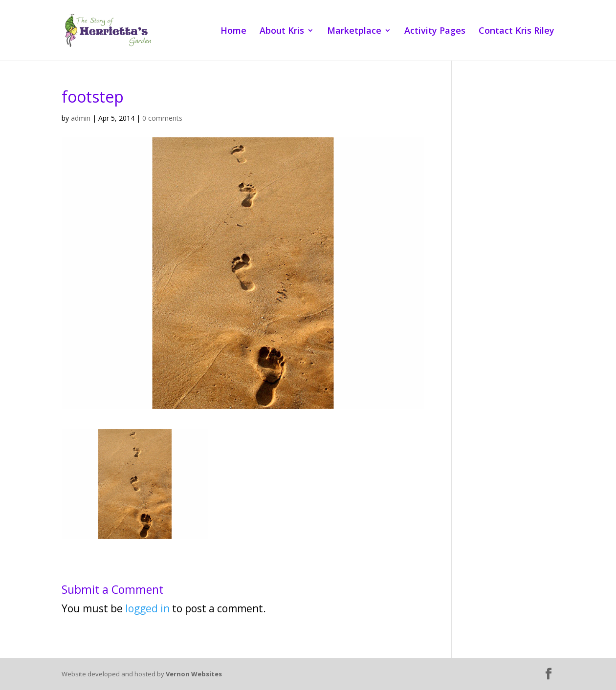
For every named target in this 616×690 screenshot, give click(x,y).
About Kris (282, 32)
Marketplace (354, 32)
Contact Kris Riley (517, 32)
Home (233, 32)
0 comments (162, 118)
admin (81, 118)
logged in (147, 608)
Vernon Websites (194, 674)
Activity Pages (435, 32)
